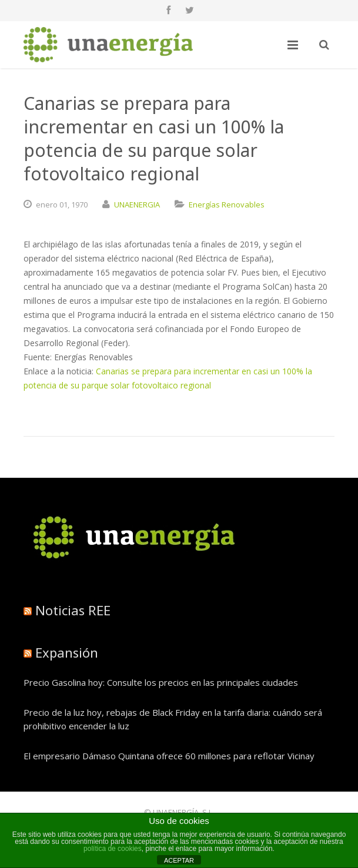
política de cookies (113, 849)
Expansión (67, 652)
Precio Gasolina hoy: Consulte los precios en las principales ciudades (161, 682)
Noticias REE (73, 610)
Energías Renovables (227, 205)
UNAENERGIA (137, 205)
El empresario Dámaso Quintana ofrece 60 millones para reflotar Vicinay (169, 756)
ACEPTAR (179, 860)
